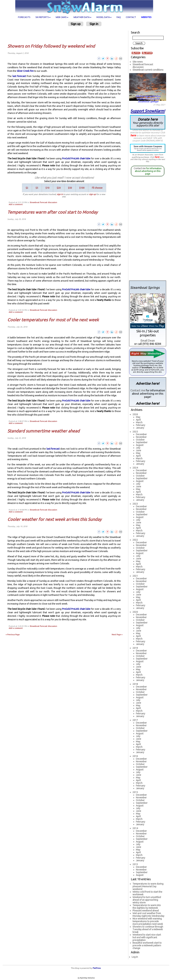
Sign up (76, 24)
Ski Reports (43, 17)
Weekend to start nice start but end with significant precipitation (147, 937)
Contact (131, 17)
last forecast (19, 76)
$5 (37, 188)
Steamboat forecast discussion (43, 202)
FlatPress (97, 968)
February (141, 425)
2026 (135, 414)
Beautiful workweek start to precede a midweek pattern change (147, 945)
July (138, 448)
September (142, 442)
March (139, 422)
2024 (135, 468)
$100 (82, 188)
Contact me (140, 168)
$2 (27, 188)
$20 (59, 188)
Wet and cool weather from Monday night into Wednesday (148, 915)
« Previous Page (13, 635)
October (140, 440)
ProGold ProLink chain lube (76, 158)
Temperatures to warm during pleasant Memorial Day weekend (148, 886)
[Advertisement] (65, 35)
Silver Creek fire (25, 71)
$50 (70, 188)
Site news (138, 62)
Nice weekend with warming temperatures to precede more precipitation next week (148, 921)
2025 (135, 432)
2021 (135, 576)
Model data (104, 17)
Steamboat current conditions (148, 70)
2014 (135, 828)
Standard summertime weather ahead (44, 431)
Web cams (62, 17)
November (141, 437)
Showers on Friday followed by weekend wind (51, 46)
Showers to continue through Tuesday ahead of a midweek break (148, 929)
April (138, 420)
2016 (135, 756)
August (140, 445)
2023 (135, 504)
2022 (135, 540)
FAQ (119, 17)
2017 (135, 720)
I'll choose (97, 188)
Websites (146, 17)
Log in (135, 957)
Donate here (148, 122)
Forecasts (24, 17)
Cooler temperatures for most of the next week (53, 320)
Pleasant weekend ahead (146, 911)
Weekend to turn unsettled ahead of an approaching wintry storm (147, 900)
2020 (135, 612)
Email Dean (148, 341)
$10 (47, 188)
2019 (135, 648)
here (133, 135)
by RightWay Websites (86, 978)
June (138, 450)
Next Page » (117, 635)
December (141, 434)
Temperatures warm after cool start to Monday (53, 212)
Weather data (82, 17)
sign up (92, 194)
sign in (60, 194)
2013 (135, 864)
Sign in (94, 24)
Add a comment (16, 204)
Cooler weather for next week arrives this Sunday (55, 519)
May (138, 417)
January (140, 428)
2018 (135, 684)
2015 (135, 792)
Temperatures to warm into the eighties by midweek (147, 907)
